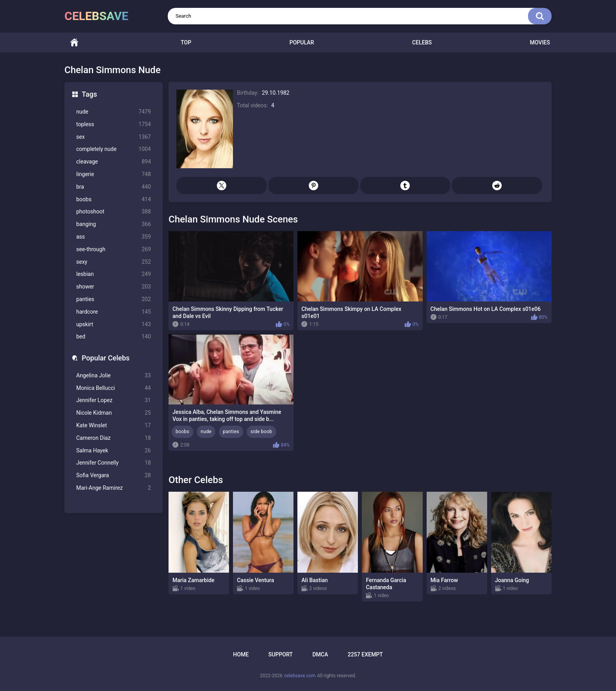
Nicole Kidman (114, 413)
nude (114, 112)
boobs (114, 199)
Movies (540, 42)
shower (114, 287)
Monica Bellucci (114, 388)
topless (114, 124)
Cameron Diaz (114, 438)
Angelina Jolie (114, 376)
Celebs (422, 42)
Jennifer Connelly (114, 463)
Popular (302, 42)
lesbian (114, 274)
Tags (89, 94)
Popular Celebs (106, 358)
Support (280, 654)
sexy (114, 262)
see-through (114, 249)
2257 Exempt (365, 654)
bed (114, 337)
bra (114, 187)
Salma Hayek (114, 451)
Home (74, 43)
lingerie (114, 174)
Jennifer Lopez (114, 400)
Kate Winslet (114, 425)
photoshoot (114, 212)
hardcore (114, 312)
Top (186, 42)
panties (114, 299)
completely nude (114, 149)
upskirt (114, 324)
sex (114, 137)
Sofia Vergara (114, 475)
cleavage (114, 162)
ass (114, 237)
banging (114, 224)
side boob (261, 432)
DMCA (320, 654)
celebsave (96, 16)
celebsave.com (300, 676)
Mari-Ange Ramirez (114, 488)
